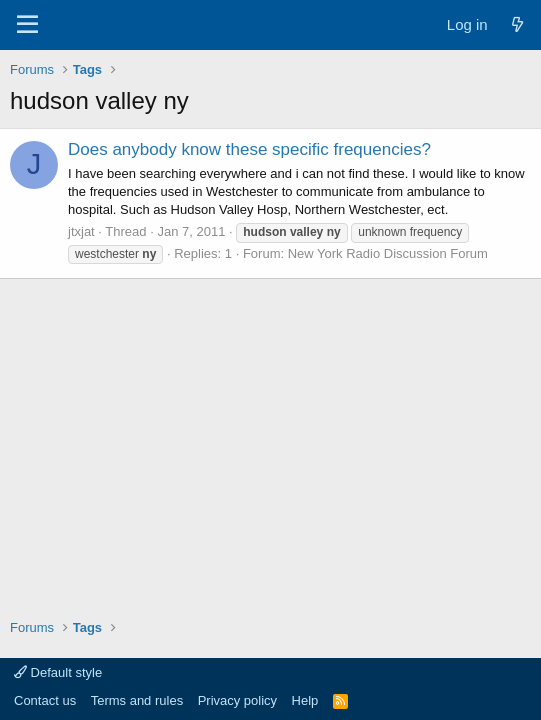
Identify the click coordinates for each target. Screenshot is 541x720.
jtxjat (81, 231)
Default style (58, 672)
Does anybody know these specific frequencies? (249, 149)
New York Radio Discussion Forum (388, 253)
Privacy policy (237, 700)
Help (305, 700)
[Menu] (27, 25)
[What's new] (517, 24)
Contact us (45, 700)
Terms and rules (137, 700)
